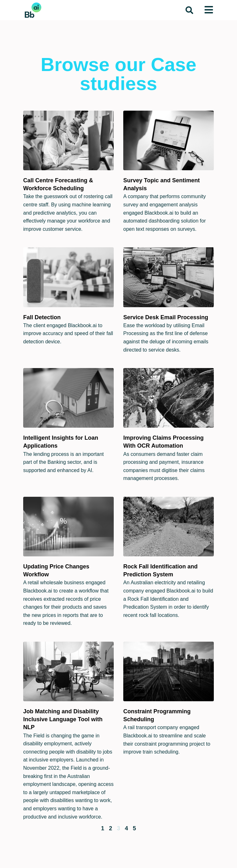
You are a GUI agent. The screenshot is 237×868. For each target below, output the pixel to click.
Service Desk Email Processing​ (166, 317)
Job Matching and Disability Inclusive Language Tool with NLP (63, 719)
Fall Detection (42, 317)
